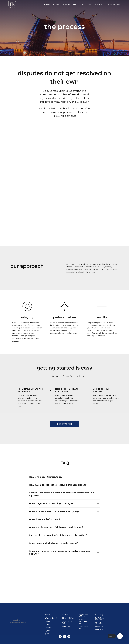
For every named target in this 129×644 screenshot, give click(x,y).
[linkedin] (69, 637)
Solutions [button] (66, 5)
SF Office (65, 615)
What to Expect (51, 618)
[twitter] (65, 637)
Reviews (48, 621)
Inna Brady (99, 615)
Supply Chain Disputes (83, 616)
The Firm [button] (46, 5)
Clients (48, 624)
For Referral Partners (100, 619)
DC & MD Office (68, 618)
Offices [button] (56, 5)
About (47, 615)
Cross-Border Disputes (84, 627)
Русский (111, 5)
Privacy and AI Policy (67, 622)
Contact (48, 628)
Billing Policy (67, 626)
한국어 (118, 5)
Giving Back (100, 623)
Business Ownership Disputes (83, 622)
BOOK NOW (98, 5)
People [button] (76, 5)
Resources (86, 5)
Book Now (99, 629)
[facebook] (60, 637)
